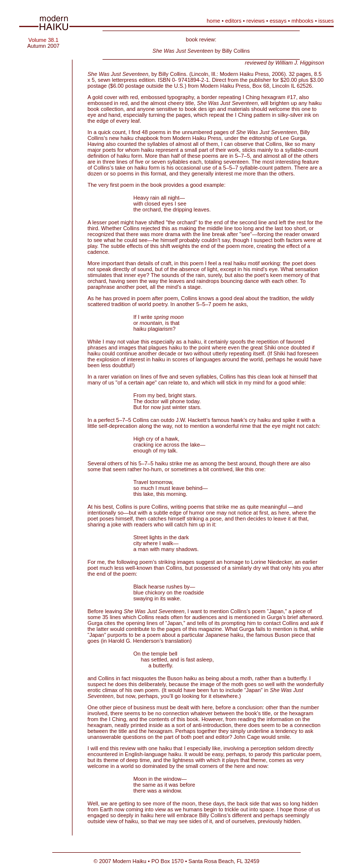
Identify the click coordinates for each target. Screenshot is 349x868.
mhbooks (302, 21)
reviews (256, 21)
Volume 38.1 (43, 40)
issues (326, 21)
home (213, 21)
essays (278, 21)
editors (233, 21)
